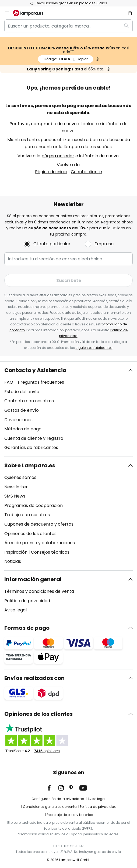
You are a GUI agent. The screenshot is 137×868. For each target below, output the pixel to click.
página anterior (58, 156)
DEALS (66, 59)
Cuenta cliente (86, 172)
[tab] (68, 409)
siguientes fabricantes (94, 348)
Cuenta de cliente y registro (34, 438)
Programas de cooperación (34, 506)
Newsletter (16, 487)
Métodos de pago (23, 429)
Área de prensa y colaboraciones (40, 543)
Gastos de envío (22, 410)
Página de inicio (51, 172)
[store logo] (31, 13)
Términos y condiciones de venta (39, 591)
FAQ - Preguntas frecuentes (34, 382)
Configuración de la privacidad (58, 799)
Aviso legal (15, 610)
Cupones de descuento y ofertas (39, 524)
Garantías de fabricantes (31, 447)
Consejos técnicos (50, 552)
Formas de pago (27, 628)
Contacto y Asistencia (35, 370)
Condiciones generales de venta (50, 807)
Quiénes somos (20, 477)
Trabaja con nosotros (27, 515)
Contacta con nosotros (29, 401)
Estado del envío (22, 392)
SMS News (15, 496)
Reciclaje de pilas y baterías (70, 815)
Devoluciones (18, 420)
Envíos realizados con (34, 678)
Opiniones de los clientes (30, 534)
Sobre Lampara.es (30, 465)
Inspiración (16, 552)
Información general (33, 579)
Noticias (13, 561)
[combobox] (68, 26)
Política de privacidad (27, 601)
